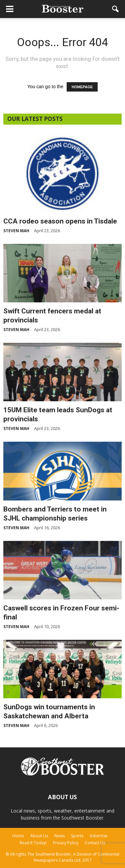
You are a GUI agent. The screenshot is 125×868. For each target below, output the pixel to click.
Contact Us (95, 843)
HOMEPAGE (82, 87)
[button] (116, 9)
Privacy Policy (66, 843)
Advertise (99, 836)
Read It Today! (33, 843)
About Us (39, 836)
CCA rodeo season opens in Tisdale (60, 221)
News (59, 836)
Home (18, 836)
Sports (77, 836)
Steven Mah (16, 231)
